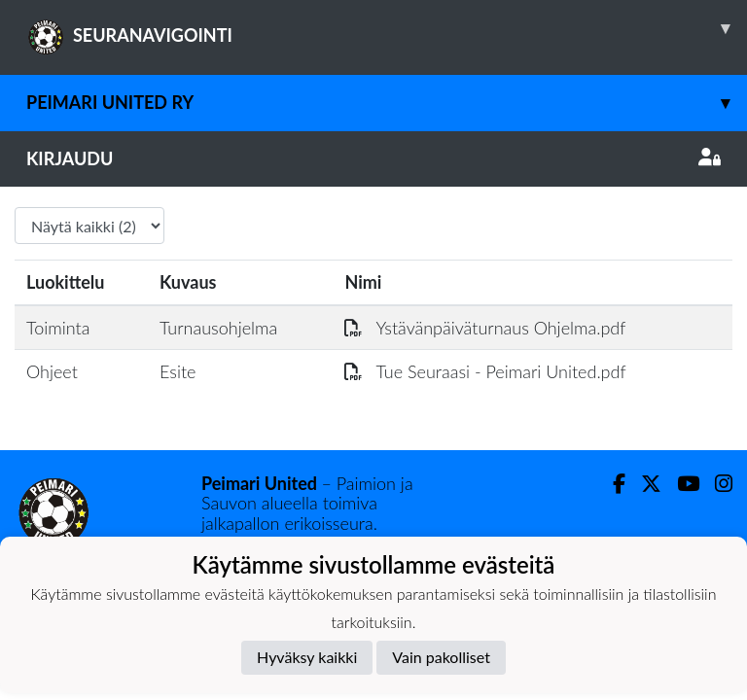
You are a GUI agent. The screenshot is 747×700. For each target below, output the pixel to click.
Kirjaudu (373, 158)
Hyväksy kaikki (307, 657)
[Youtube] (680, 484)
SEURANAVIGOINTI (387, 28)
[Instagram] (716, 484)
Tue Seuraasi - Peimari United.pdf (485, 371)
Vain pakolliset (441, 657)
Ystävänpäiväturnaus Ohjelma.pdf (485, 328)
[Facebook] (611, 484)
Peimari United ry (387, 103)
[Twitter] (643, 484)
